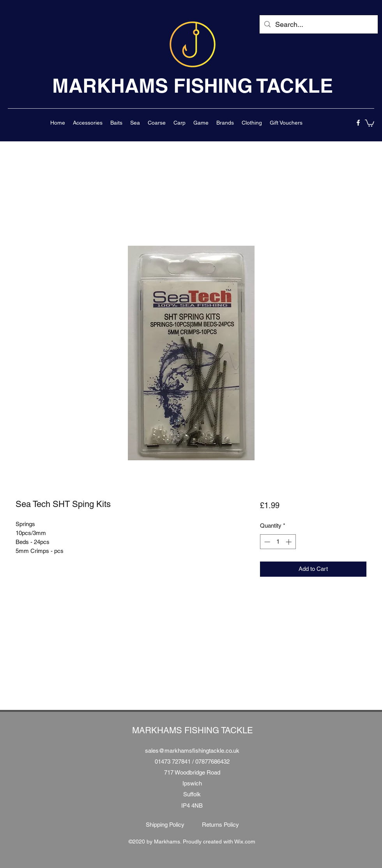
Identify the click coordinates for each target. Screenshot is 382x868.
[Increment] (289, 542)
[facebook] (358, 123)
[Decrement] (266, 542)
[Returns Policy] (220, 825)
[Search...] (318, 25)
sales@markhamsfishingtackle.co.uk (192, 751)
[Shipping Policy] (165, 825)
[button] (88, 123)
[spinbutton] (278, 542)
